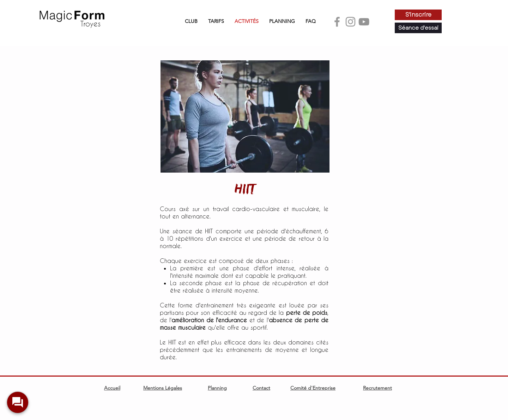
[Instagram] (350, 22)
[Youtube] (364, 22)
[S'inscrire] (418, 15)
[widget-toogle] (18, 402)
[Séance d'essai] (418, 28)
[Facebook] (337, 22)
